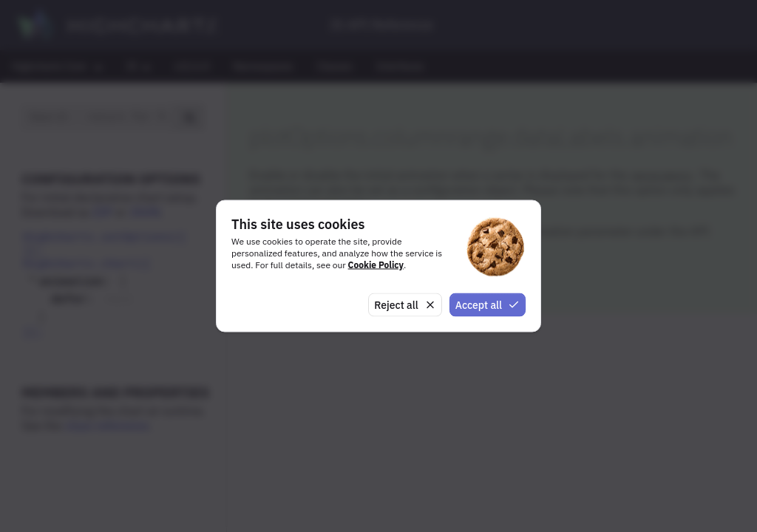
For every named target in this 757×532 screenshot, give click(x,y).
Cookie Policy (376, 264)
